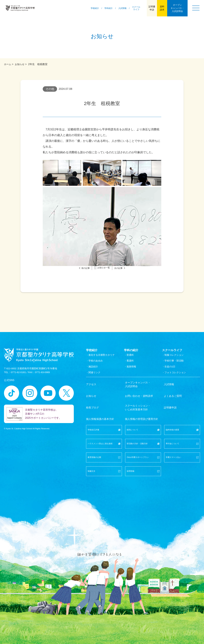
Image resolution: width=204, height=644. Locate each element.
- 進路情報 (132, 368)
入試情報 (169, 385)
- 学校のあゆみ (97, 362)
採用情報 (143, 464)
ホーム (8, 64)
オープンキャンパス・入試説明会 (138, 385)
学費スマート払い (182, 450)
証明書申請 (170, 403)
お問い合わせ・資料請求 (139, 394)
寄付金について (182, 435)
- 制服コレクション (176, 356)
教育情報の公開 (104, 450)
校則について (143, 421)
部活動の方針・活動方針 (143, 435)
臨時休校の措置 (182, 421)
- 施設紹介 (95, 368)
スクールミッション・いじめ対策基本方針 (138, 403)
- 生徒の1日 (171, 368)
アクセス (91, 385)
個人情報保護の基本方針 (100, 412)
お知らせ (20, 64)
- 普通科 (131, 356)
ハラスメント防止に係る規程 (104, 435)
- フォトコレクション (177, 374)
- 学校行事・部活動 (176, 362)
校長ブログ (92, 403)
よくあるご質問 (173, 394)
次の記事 (123, 268)
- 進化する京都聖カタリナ (103, 356)
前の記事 (81, 268)
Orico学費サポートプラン (143, 450)
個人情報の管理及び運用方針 (142, 412)
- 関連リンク (96, 374)
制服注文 (104, 464)
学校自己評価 (104, 421)
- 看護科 (131, 362)
